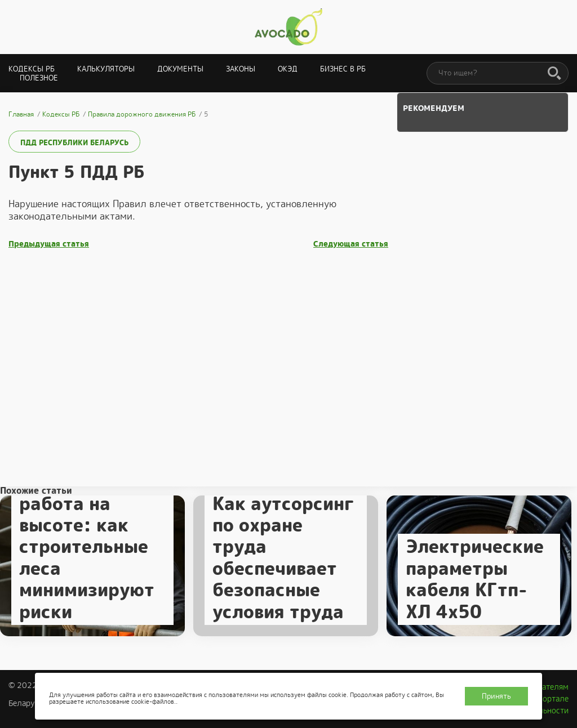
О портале (549, 699)
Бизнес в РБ (343, 69)
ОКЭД (288, 69)
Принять (496, 696)
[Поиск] (554, 74)
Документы (180, 69)
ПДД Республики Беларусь (74, 143)
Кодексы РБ (32, 69)
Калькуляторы (106, 69)
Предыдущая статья (49, 244)
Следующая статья (351, 244)
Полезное (39, 78)
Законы (241, 69)
